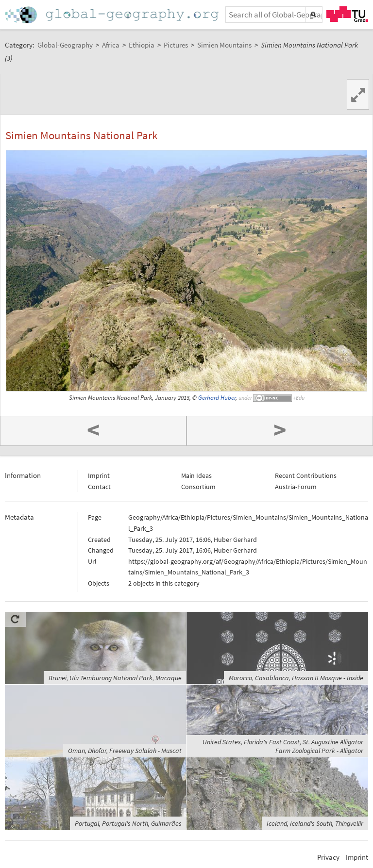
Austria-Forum (296, 487)
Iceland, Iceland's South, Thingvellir (315, 823)
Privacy (328, 857)
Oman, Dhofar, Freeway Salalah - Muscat (125, 751)
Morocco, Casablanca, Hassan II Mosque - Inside (296, 678)
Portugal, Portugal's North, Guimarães (128, 823)
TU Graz (347, 14)
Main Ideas (196, 475)
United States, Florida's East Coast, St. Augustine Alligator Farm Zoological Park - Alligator (283, 746)
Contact (99, 487)
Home (113, 15)
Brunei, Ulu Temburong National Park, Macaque (115, 678)
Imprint (99, 475)
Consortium (198, 487)
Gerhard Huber (217, 398)
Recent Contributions (306, 475)
